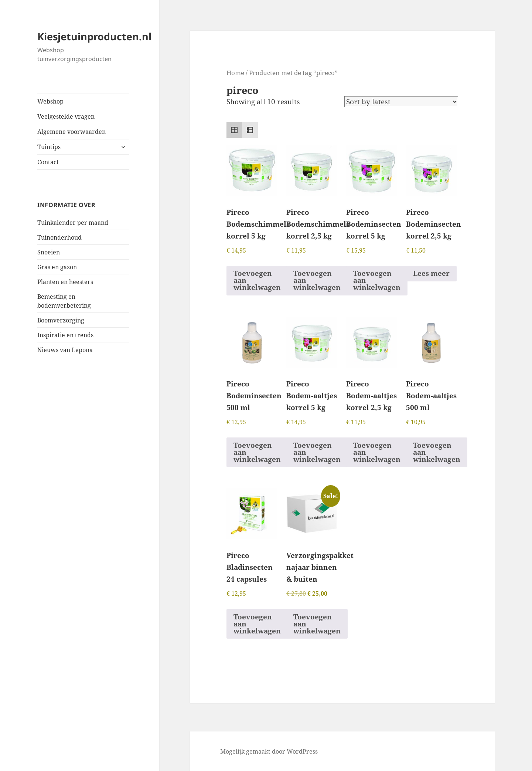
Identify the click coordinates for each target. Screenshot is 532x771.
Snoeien (49, 252)
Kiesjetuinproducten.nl (94, 36)
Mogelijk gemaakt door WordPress (269, 751)
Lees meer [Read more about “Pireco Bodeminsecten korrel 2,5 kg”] (431, 273)
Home (235, 72)
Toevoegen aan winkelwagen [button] (257, 280)
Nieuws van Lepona (65, 350)
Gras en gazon (57, 267)
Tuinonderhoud (59, 237)
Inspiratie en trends (65, 335)
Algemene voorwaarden (71, 132)
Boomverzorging (61, 320)
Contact (48, 162)
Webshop (50, 101)
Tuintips (49, 147)
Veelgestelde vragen (66, 116)
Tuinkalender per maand (73, 223)
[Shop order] (401, 102)
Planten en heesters (65, 282)
